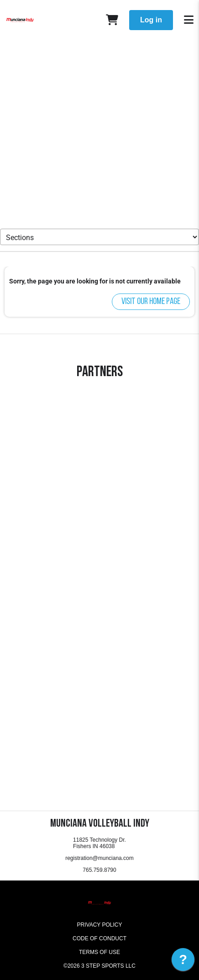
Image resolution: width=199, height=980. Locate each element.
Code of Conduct (99, 938)
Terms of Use (99, 952)
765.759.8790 (99, 870)
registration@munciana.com (99, 858)
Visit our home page (151, 302)
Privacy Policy (100, 925)
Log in (151, 20)
